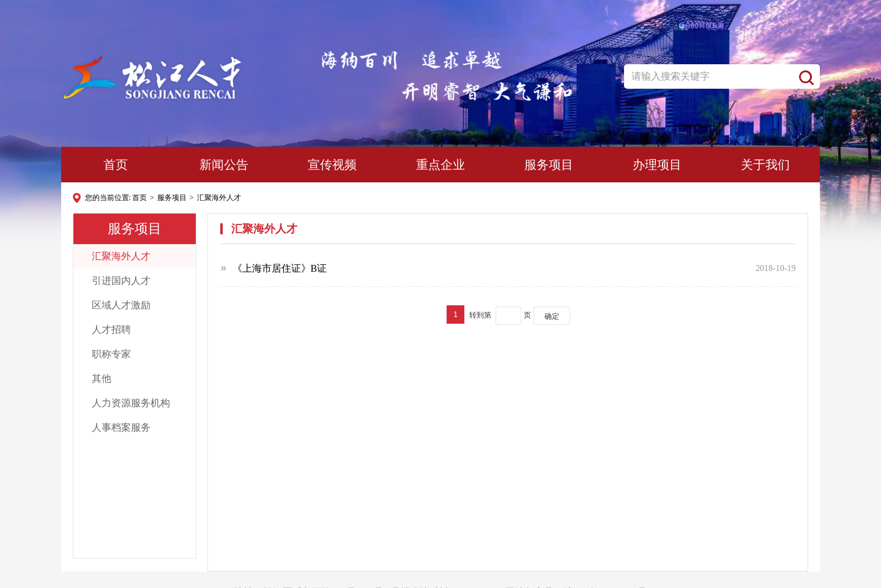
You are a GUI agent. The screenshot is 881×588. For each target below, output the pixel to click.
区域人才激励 (117, 305)
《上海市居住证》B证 (280, 268)
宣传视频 (332, 165)
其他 (98, 378)
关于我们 (765, 165)
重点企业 (441, 165)
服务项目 (549, 165)
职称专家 (107, 354)
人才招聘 (107, 329)
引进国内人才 (117, 281)
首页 (116, 165)
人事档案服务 (117, 427)
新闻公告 (224, 165)
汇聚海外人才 (219, 198)
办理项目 (657, 165)
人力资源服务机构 (127, 403)
